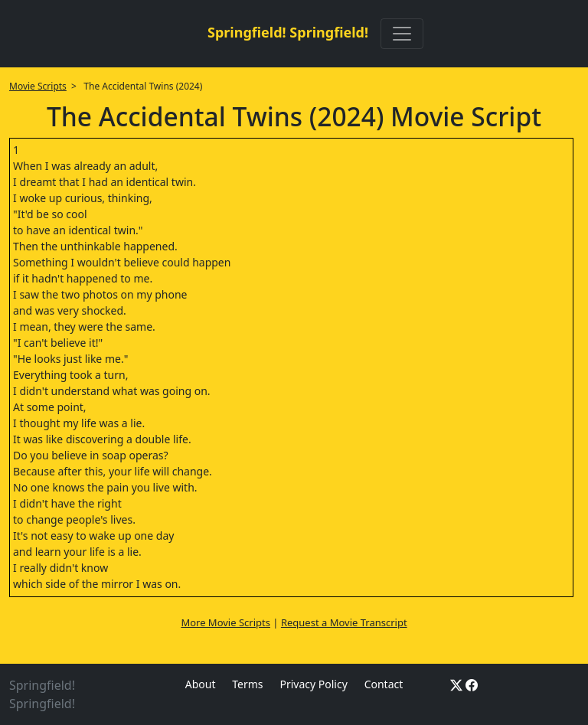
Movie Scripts (38, 86)
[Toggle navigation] (402, 34)
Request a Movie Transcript (344, 622)
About (201, 684)
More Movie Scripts (225, 622)
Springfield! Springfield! (288, 32)
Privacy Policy (313, 684)
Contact (384, 684)
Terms (247, 684)
